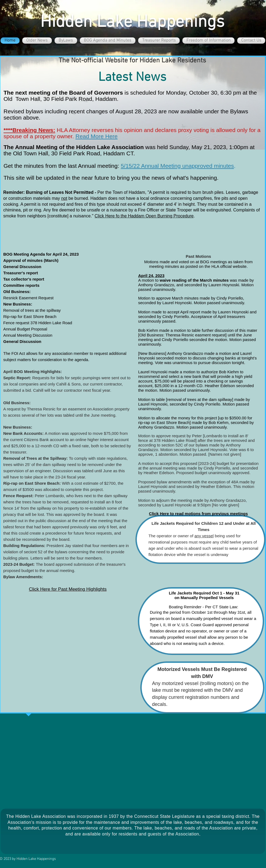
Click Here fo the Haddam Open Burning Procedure (144, 216)
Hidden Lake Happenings (132, 22)
